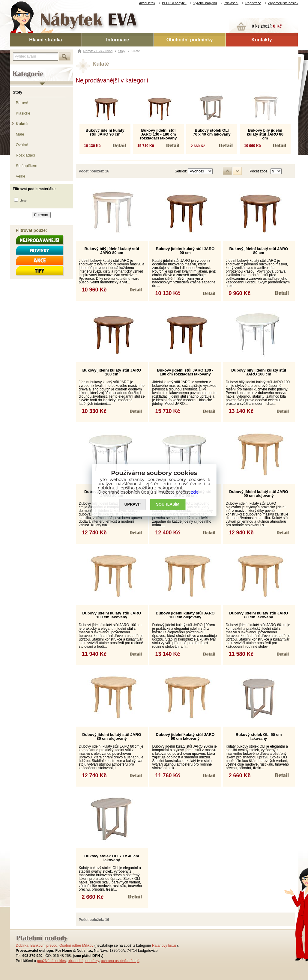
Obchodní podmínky (190, 40)
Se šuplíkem (27, 166)
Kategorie (18, 69)
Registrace (253, 3)
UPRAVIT (133, 505)
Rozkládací (25, 155)
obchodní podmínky (83, 961)
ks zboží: (267, 26)
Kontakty (262, 40)
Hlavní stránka (45, 40)
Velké (21, 176)
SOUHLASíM (168, 505)
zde (195, 492)
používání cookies (51, 961)
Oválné (22, 145)
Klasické (23, 113)
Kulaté (22, 124)
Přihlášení (231, 3)
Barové (22, 103)
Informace (118, 40)
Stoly (18, 92)
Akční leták (147, 3)
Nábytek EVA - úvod (98, 51)
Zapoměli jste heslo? (283, 3)
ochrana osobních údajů (120, 961)
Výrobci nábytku (205, 3)
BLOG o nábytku (174, 3)
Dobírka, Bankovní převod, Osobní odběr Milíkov (55, 946)
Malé (20, 134)
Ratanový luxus (164, 946)
